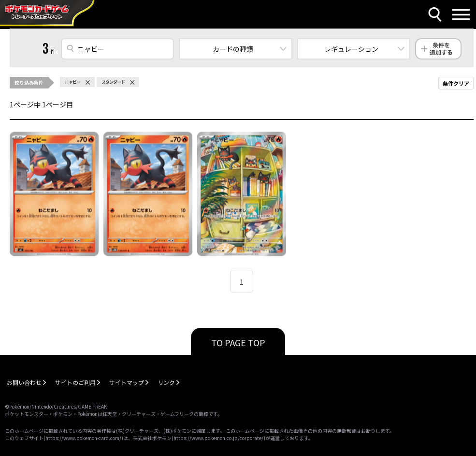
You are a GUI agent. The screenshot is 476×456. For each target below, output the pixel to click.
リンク (166, 382)
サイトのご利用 (75, 382)
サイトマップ (127, 382)
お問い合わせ (24, 382)
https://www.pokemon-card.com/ (83, 438)
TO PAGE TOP (238, 342)
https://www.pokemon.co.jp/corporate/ (218, 438)
